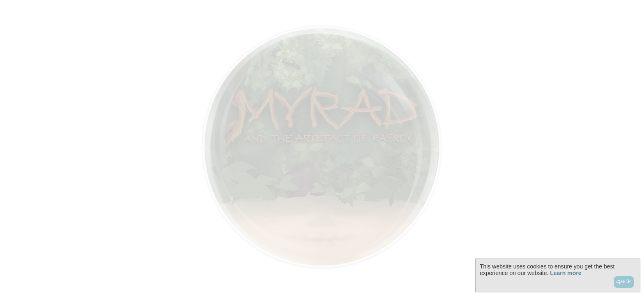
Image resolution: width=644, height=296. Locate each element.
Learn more (566, 273)
